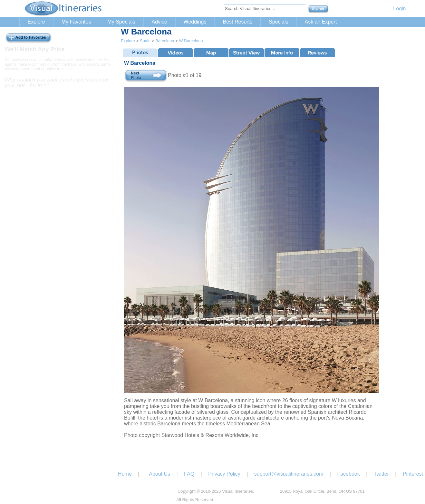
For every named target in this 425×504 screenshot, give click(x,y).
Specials (278, 22)
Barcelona (165, 41)
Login (399, 9)
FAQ (189, 474)
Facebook (348, 474)
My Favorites (76, 22)
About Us (159, 474)
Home (125, 474)
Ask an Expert (321, 22)
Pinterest (413, 474)
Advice (159, 22)
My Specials (121, 22)
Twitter (381, 474)
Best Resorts (237, 22)
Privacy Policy (224, 474)
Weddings (195, 22)
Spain (145, 41)
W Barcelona (191, 41)
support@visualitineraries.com (289, 474)
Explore (36, 22)
